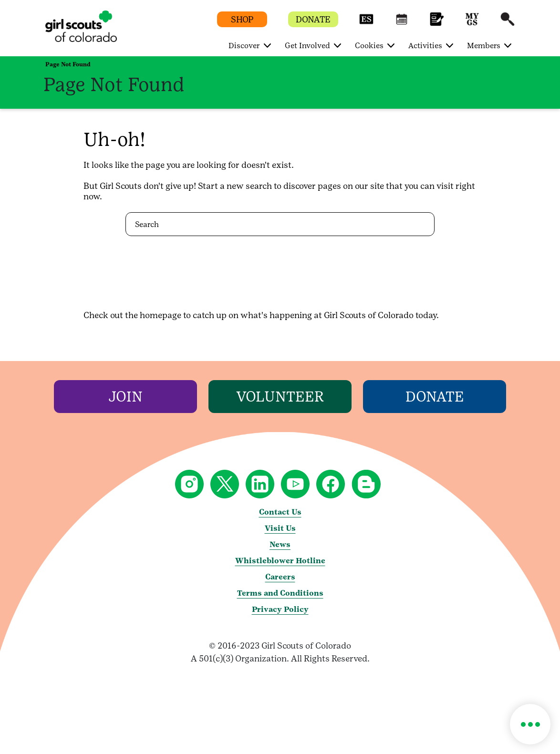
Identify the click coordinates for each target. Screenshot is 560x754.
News (280, 544)
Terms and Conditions (280, 593)
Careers (280, 577)
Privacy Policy (280, 609)
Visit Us (280, 528)
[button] (366, 24)
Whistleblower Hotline (280, 561)
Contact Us (280, 512)
